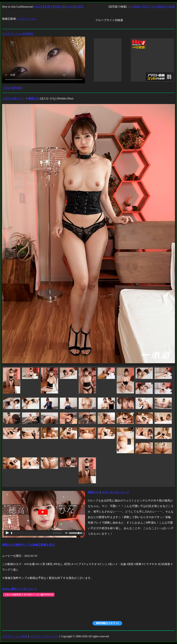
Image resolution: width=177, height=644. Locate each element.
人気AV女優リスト (14, 98)
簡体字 (59, 7)
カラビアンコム (26, 19)
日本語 (79, 7)
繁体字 (49, 7)
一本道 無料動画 (12, 88)
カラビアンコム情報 (15, 636)
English (38, 7)
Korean (69, 7)
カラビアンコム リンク (44, 636)
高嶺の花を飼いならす (115, 492)
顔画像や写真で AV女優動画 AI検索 (153, 7)
